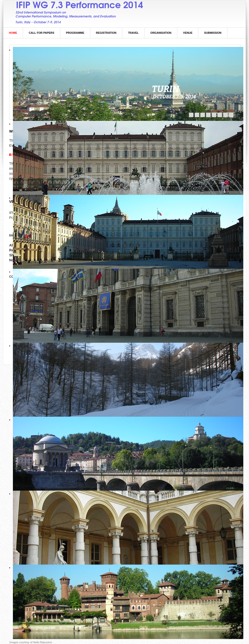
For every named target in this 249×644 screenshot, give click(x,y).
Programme (75, 33)
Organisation (161, 33)
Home (13, 33)
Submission (213, 33)
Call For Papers (42, 33)
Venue (188, 33)
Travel (133, 33)
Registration (106, 33)
